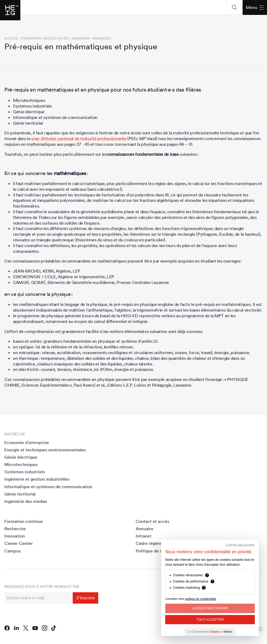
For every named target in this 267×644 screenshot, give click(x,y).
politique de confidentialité (201, 599)
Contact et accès (152, 521)
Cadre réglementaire (156, 543)
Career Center (19, 543)
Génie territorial (20, 494)
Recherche (15, 529)
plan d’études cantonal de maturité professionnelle (79, 138)
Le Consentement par (210, 632)
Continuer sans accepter (240, 545)
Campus (12, 551)
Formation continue (24, 521)
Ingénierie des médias (26, 501)
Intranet (144, 536)
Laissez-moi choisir (210, 608)
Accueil (11, 38)
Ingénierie (101, 38)
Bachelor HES (56, 38)
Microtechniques (21, 464)
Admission (81, 38)
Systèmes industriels (25, 472)
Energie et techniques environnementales (45, 450)
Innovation (15, 536)
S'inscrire (85, 598)
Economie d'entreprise (27, 442)
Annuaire (144, 529)
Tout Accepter (210, 620)
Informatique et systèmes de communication (48, 487)
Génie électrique (21, 457)
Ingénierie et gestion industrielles (37, 479)
